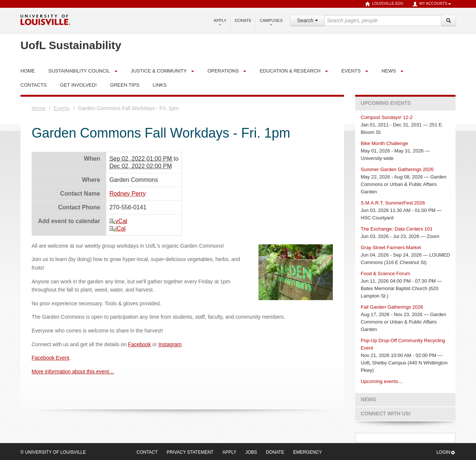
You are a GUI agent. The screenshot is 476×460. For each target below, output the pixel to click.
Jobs (251, 452)
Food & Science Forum (385, 274)
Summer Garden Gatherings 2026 (397, 169)
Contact (147, 452)
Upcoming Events (386, 103)
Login (446, 452)
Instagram (170, 344)
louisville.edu (384, 4)
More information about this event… (73, 371)
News (389, 71)
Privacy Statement (190, 452)
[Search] (448, 20)
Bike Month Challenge (384, 143)
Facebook (139, 344)
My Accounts (432, 4)
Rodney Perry (128, 194)
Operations (223, 71)
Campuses (271, 22)
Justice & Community (159, 71)
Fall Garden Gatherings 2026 (392, 307)
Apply (220, 22)
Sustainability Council (79, 71)
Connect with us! (386, 414)
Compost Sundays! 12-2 (387, 117)
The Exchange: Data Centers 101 (397, 229)
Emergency (307, 452)
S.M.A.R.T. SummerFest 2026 (393, 203)
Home (38, 108)
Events (351, 71)
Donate (243, 20)
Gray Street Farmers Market (391, 247)
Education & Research (290, 71)
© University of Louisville (53, 452)
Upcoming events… (382, 381)
